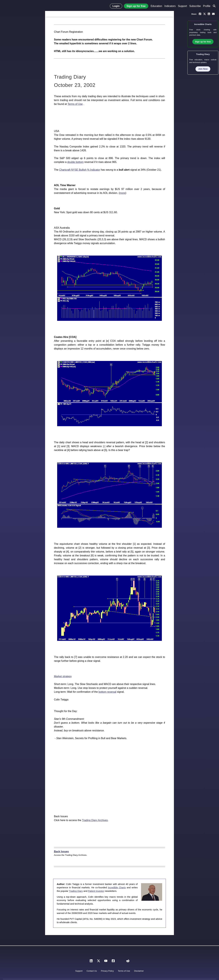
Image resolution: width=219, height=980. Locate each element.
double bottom (75, 162)
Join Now (203, 69)
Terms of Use (75, 104)
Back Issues (61, 851)
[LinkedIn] (91, 962)
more (123, 193)
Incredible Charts (117, 888)
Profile (207, 6)
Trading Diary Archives (95, 820)
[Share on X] (205, 14)
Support (182, 6)
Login (116, 6)
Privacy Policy (107, 971)
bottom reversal (107, 692)
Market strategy (63, 676)
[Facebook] (113, 962)
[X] (99, 962)
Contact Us (92, 971)
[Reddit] (128, 962)
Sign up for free (136, 6)
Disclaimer (139, 971)
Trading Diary (76, 891)
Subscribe (195, 6)
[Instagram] (120, 962)
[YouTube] (106, 962)
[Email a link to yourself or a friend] (213, 14)
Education (156, 6)
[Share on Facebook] (200, 14)
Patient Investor (96, 891)
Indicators (170, 6)
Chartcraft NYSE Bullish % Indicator (80, 170)
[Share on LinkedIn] (209, 14)
